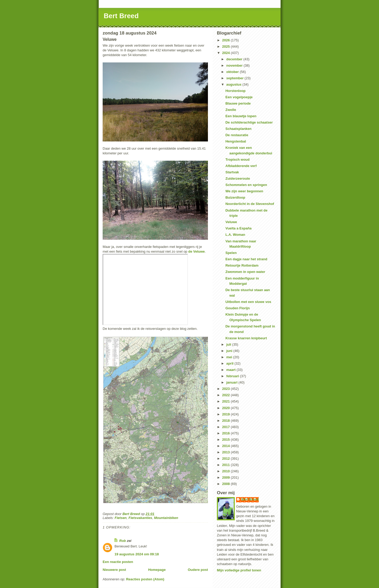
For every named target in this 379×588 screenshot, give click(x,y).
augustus (234, 84)
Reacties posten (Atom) (145, 579)
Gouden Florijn (237, 308)
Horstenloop (235, 91)
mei (230, 357)
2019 (226, 414)
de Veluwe (196, 251)
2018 (226, 421)
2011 (226, 465)
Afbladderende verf (241, 166)
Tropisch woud (237, 160)
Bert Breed (121, 16)
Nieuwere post (114, 570)
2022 (226, 395)
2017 (226, 427)
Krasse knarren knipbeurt (246, 338)
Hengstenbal (236, 141)
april (230, 363)
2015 (226, 440)
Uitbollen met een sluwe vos (248, 302)
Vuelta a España (238, 228)
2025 (226, 46)
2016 (226, 433)
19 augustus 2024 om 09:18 (137, 554)
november (235, 65)
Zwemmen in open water (245, 272)
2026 (226, 40)
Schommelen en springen (246, 185)
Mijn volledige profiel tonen (239, 570)
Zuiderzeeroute (238, 178)
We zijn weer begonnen (244, 191)
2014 (226, 446)
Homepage (157, 570)
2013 (226, 452)
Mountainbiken (166, 518)
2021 (226, 401)
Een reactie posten (118, 562)
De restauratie (237, 135)
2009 (226, 477)
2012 (226, 459)
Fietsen (121, 518)
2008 (226, 484)
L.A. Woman (235, 235)
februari (233, 376)
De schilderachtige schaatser (249, 122)
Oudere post (198, 570)
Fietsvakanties (140, 518)
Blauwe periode (238, 103)
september (235, 78)
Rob (123, 541)
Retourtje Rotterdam (242, 265)
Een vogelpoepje (239, 97)
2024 (226, 53)
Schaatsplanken (238, 129)
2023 (226, 389)
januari (232, 382)
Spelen (231, 253)
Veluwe (231, 222)
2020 (226, 408)
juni (230, 351)
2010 (226, 471)
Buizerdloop (235, 197)
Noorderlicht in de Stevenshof (250, 204)
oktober (233, 72)
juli (229, 344)
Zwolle (231, 110)
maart (231, 370)
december (235, 59)
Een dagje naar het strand (246, 259)
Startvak (232, 172)
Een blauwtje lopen (241, 116)
